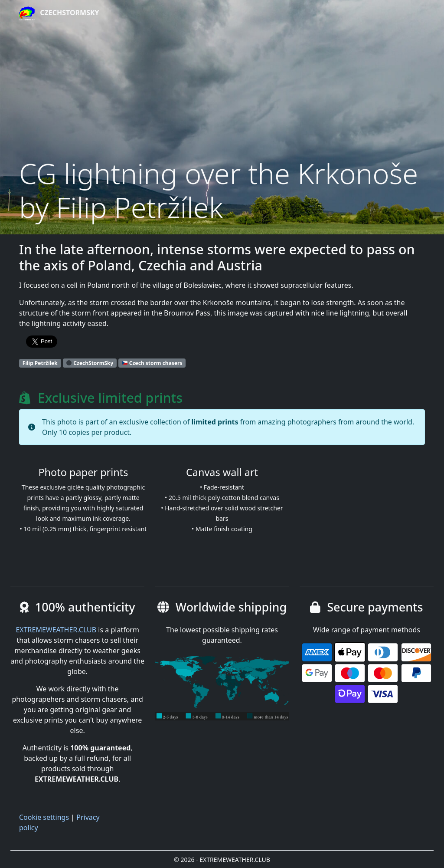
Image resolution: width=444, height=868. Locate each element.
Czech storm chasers (152, 363)
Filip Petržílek (40, 363)
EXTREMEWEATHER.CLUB (56, 630)
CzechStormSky (59, 13)
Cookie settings (44, 817)
